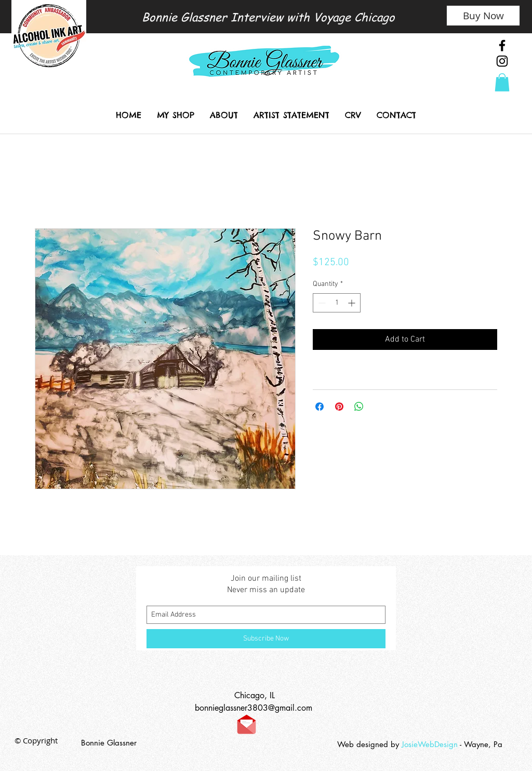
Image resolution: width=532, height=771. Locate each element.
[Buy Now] (483, 16)
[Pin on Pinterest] (339, 407)
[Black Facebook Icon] (502, 45)
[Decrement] (321, 303)
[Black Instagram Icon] (502, 61)
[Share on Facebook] (320, 407)
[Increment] (353, 303)
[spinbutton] (337, 303)
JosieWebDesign (431, 744)
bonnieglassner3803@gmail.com (254, 708)
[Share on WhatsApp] (359, 407)
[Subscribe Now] (266, 639)
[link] (502, 82)
